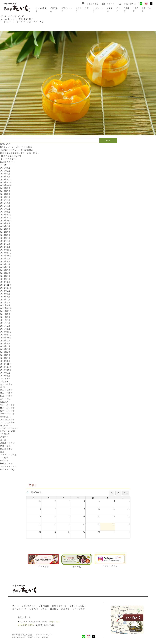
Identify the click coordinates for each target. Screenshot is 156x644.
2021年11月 (6, 311)
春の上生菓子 (6, 393)
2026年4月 (5, 168)
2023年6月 (5, 267)
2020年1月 (5, 361)
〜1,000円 (5, 434)
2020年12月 (6, 332)
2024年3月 (5, 241)
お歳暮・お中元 (7, 443)
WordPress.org (7, 469)
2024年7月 (5, 229)
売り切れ (4, 387)
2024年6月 (5, 232)
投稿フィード (6, 463)
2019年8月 (5, 376)
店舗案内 (34, 609)
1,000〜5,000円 (8, 431)
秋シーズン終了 (7, 408)
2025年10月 (6, 185)
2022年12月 (6, 285)
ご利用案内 (44, 606)
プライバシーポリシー (44, 635)
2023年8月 (5, 261)
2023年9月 (5, 259)
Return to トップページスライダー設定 (22, 22)
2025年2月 (5, 209)
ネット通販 (5, 399)
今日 (126, 493)
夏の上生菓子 (6, 390)
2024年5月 (5, 235)
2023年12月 (6, 250)
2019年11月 (6, 367)
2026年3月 (5, 171)
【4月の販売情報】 (9, 159)
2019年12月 (6, 364)
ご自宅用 (4, 437)
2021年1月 (5, 329)
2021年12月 (6, 308)
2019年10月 (6, 370)
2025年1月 (5, 212)
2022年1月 (5, 305)
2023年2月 (5, 279)
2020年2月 (5, 358)
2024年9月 (5, 223)
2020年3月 (5, 355)
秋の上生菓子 (6, 396)
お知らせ (4, 381)
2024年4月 (5, 238)
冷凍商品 (4, 402)
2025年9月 (5, 188)
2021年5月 (5, 317)
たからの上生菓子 (78, 606)
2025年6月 (5, 197)
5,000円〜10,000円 (9, 428)
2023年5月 (5, 270)
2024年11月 (6, 218)
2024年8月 (5, 226)
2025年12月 (6, 179)
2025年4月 (5, 203)
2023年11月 (6, 253)
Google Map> (55, 622)
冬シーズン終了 (7, 405)
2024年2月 (5, 244)
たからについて (19, 609)
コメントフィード (8, 466)
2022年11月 (6, 288)
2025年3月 (5, 206)
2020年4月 (5, 352)
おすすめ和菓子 (7, 422)
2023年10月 (6, 256)
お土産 (3, 440)
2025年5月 (5, 200)
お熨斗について (59, 606)
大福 (2, 452)
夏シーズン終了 (7, 411)
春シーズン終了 (7, 414)
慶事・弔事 (5, 446)
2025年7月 (5, 194)
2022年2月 (5, 302)
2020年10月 (6, 338)
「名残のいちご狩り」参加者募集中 (17, 150)
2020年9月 (5, 340)
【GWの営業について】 (11, 156)
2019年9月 (5, 373)
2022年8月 (5, 291)
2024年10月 (6, 220)
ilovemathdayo (7, 19)
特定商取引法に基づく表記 (22, 635)
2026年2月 (5, 174)
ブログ (44, 609)
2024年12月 (6, 215)
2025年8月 (5, 191)
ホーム (15, 606)
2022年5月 (5, 297)
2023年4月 (5, 273)
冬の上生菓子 (6, 384)
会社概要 (54, 609)
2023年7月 (5, 264)
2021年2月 (5, 326)
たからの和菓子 (7, 420)
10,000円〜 (5, 425)
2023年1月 (5, 282)
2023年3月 (5, 276)
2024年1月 (5, 247)
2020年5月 (5, 349)
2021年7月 (5, 314)
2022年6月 (5, 294)
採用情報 (65, 609)
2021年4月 (5, 320)
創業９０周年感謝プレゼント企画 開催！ (20, 153)
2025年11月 (6, 182)
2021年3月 (5, 323)
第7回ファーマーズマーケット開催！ (17, 147)
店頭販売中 (5, 417)
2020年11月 (6, 335)
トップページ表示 (8, 455)
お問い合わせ (79, 609)
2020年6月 (5, 346)
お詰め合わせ (6, 449)
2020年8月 (5, 343)
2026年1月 (5, 177)
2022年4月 (5, 299)
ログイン (4, 461)
